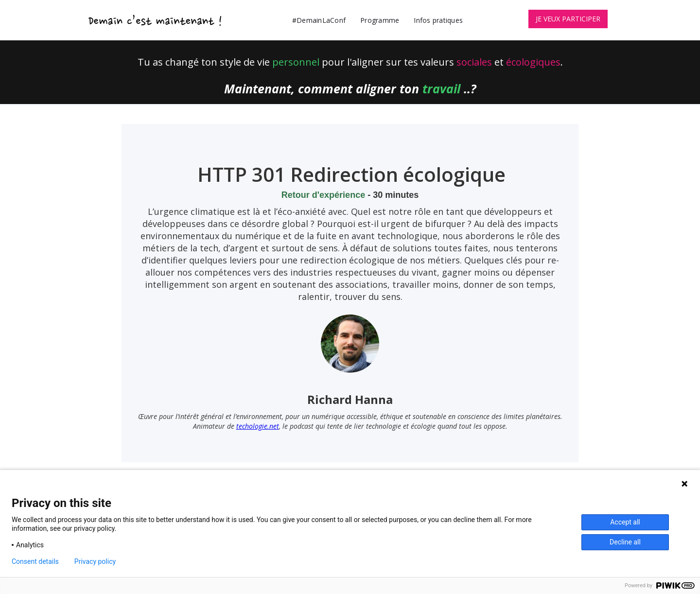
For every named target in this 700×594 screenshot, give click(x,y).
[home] (156, 20)
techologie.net (258, 426)
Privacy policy (95, 561)
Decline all (625, 542)
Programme (380, 20)
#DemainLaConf (319, 20)
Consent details (35, 561)
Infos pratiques (438, 20)
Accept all (625, 522)
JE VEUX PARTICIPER (568, 19)
